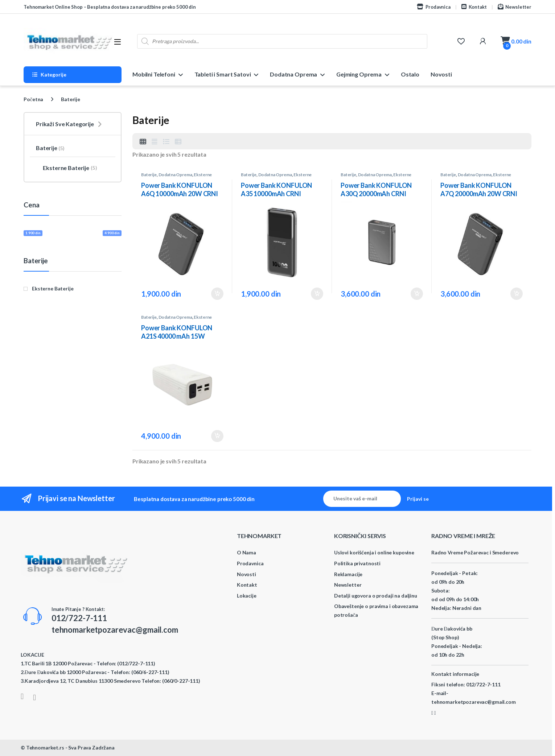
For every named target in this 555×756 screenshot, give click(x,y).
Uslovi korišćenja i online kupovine (374, 552)
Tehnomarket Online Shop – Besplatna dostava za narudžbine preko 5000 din (110, 7)
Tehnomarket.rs (45, 747)
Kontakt (474, 7)
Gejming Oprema (359, 74)
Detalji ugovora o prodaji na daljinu (376, 596)
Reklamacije (348, 574)
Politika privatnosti (357, 563)
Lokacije (247, 596)
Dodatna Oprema (293, 74)
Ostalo (410, 74)
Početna (33, 99)
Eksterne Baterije (66, 168)
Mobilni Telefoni (154, 74)
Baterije (149, 175)
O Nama (246, 552)
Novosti (441, 74)
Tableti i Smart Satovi (223, 74)
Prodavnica (433, 7)
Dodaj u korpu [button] (217, 294)
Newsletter (515, 7)
